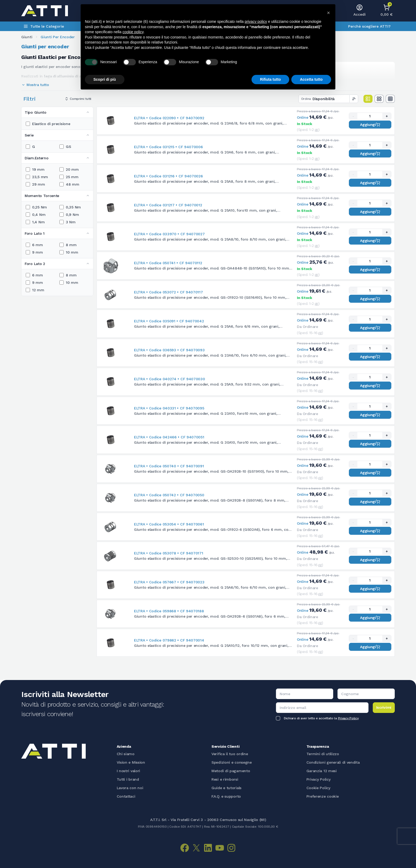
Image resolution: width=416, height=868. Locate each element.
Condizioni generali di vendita (333, 762)
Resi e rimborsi (225, 779)
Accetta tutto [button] (311, 79)
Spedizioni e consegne (232, 762)
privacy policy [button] (256, 22)
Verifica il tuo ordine (230, 754)
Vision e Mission (131, 762)
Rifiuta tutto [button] (270, 79)
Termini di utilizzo (323, 754)
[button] (328, 13)
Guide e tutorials (226, 788)
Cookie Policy (318, 788)
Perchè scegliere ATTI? (369, 26)
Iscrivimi (384, 707)
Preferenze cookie (323, 796)
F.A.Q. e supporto (226, 796)
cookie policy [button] (133, 32)
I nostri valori (129, 771)
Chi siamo (126, 754)
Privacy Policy (348, 718)
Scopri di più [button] (105, 79)
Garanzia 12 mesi (322, 771)
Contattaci (126, 796)
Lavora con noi (130, 788)
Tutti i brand (128, 779)
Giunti (27, 37)
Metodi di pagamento (231, 771)
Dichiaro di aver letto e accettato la (321, 718)
